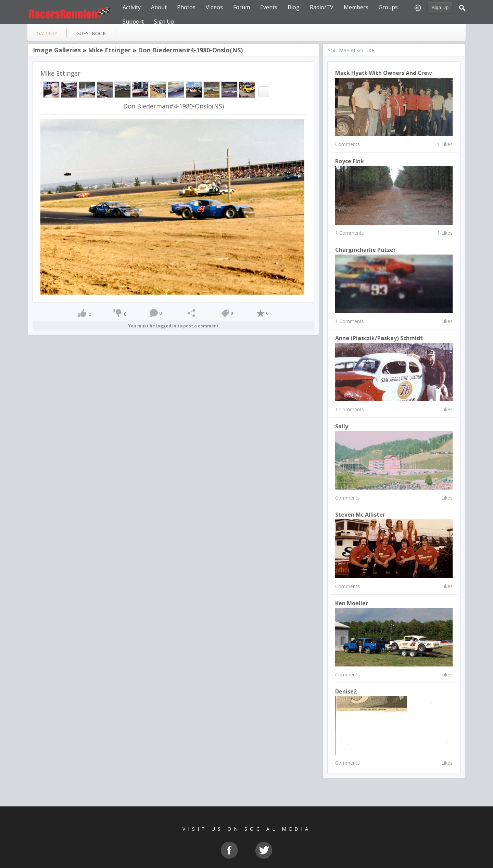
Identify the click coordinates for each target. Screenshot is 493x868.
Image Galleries (57, 50)
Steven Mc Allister (360, 515)
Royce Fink (350, 161)
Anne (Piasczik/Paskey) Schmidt (379, 338)
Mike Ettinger (109, 50)
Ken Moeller (352, 603)
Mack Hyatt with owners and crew (384, 73)
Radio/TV (322, 7)
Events (269, 7)
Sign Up (440, 8)
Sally (342, 426)
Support (133, 22)
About (159, 7)
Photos (186, 7)
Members (356, 7)
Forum (242, 7)
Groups (388, 7)
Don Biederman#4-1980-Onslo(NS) (190, 50)
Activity (132, 7)
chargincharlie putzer (365, 250)
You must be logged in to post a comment (173, 326)
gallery (47, 33)
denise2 (346, 691)
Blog (294, 7)
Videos (214, 7)
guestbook (91, 33)
